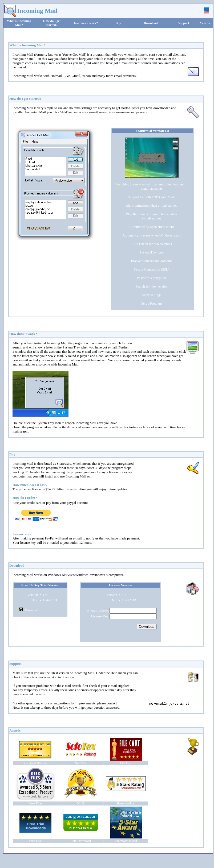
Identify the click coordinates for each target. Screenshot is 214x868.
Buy (118, 23)
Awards (205, 23)
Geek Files (35, 803)
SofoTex (81, 763)
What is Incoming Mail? (19, 23)
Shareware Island (126, 841)
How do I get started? (52, 23)
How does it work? (85, 23)
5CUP (81, 803)
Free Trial (35, 841)
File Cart (126, 763)
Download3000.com (35, 763)
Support (184, 23)
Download (151, 23)
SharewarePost (126, 803)
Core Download (80, 841)
